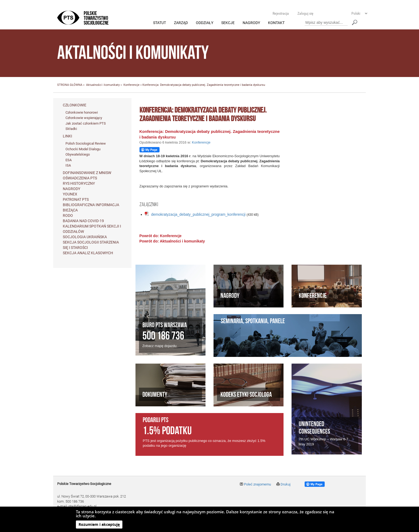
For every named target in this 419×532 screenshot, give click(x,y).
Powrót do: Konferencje (161, 236)
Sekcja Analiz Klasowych (88, 253)
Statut (160, 23)
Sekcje (228, 23)
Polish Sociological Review (86, 144)
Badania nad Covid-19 (83, 221)
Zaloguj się (305, 13)
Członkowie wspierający (84, 118)
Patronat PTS (76, 199)
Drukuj (283, 485)
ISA (68, 166)
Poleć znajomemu (255, 485)
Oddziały (205, 23)
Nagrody (251, 23)
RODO (68, 215)
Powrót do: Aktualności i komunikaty (172, 241)
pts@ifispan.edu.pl (82, 506)
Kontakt (276, 23)
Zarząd (181, 23)
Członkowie (75, 105)
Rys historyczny (79, 183)
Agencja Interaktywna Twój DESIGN (95, 527)
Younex (70, 194)
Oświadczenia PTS (80, 178)
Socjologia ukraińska (85, 237)
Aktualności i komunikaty (103, 85)
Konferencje (131, 85)
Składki (71, 129)
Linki (67, 136)
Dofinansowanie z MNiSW (87, 173)
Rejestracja (281, 13)
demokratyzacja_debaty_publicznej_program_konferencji (198, 215)
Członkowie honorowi (82, 112)
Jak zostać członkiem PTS (86, 123)
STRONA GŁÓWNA (70, 85)
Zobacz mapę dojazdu (160, 346)
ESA (69, 160)
